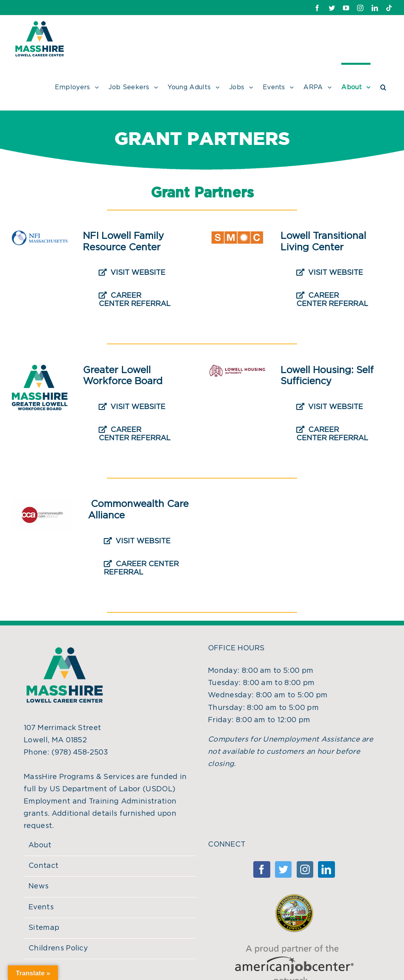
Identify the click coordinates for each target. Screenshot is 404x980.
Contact (43, 866)
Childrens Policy (58, 948)
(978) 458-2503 (80, 753)
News (38, 886)
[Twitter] (283, 869)
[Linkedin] (326, 869)
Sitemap (44, 928)
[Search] (383, 86)
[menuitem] (82, 86)
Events (41, 907)
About (40, 845)
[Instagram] (305, 869)
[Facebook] (262, 869)
